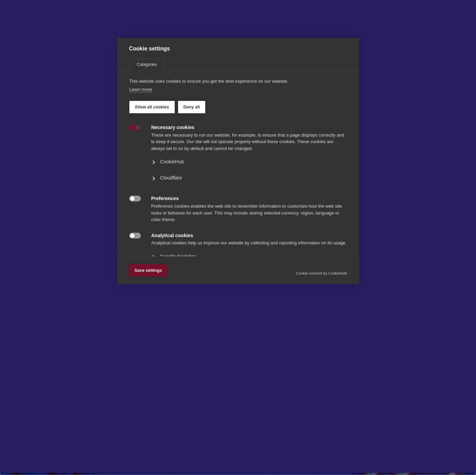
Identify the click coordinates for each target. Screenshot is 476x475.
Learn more (140, 166)
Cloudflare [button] (171, 254)
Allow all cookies (152, 184)
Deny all (191, 184)
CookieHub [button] (172, 238)
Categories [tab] (147, 141)
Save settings (148, 347)
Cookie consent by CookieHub (322, 350)
